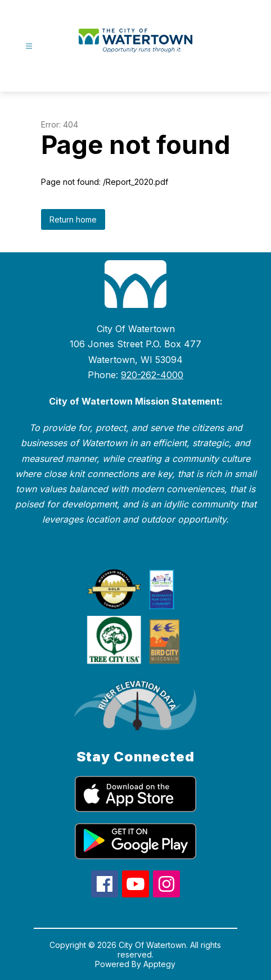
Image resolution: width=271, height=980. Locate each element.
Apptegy (159, 964)
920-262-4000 (152, 375)
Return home (73, 219)
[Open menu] (29, 46)
